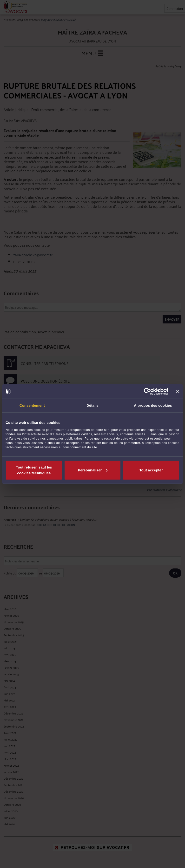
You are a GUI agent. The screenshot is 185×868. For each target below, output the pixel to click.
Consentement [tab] (32, 405)
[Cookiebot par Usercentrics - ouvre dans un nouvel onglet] (147, 392)
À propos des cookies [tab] (153, 405)
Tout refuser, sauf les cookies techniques (34, 470)
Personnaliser (93, 470)
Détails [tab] (92, 405)
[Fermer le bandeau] (178, 392)
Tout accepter (151, 470)
